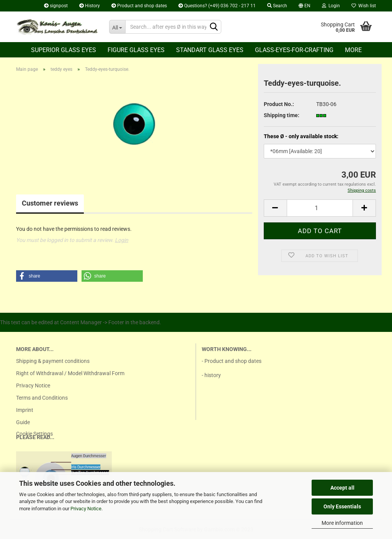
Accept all (342, 488)
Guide (23, 422)
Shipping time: (282, 115)
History (90, 6)
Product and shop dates (139, 6)
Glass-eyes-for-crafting (294, 50)
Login (331, 6)
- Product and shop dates (232, 361)
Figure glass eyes (136, 50)
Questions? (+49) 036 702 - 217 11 (217, 6)
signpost (56, 6)
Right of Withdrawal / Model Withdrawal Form (70, 373)
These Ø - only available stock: (301, 136)
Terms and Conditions (42, 398)
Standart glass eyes (210, 50)
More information (342, 523)
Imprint (25, 410)
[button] (47, 276)
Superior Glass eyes (64, 50)
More (353, 50)
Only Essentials (342, 506)
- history (211, 375)
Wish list (364, 6)
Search (277, 6)
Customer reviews (50, 203)
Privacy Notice (86, 509)
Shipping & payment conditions (53, 361)
